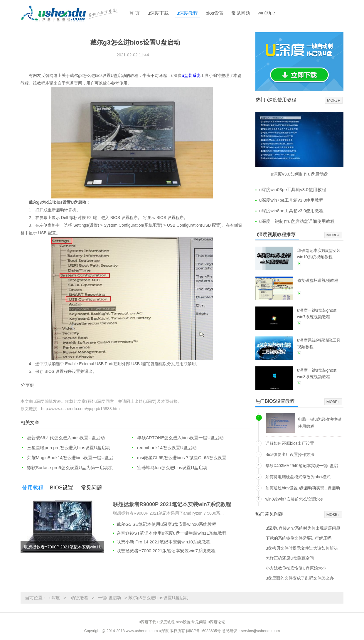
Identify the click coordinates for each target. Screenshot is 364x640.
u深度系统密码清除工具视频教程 (319, 343)
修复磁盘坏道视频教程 (318, 280)
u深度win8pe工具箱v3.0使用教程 (291, 211)
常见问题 (241, 13)
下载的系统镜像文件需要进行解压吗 (299, 538)
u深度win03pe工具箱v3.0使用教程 (293, 190)
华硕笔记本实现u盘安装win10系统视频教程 (319, 254)
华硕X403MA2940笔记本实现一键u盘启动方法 (302, 467)
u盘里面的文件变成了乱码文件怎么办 (300, 578)
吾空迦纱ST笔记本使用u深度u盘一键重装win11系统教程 (172, 533)
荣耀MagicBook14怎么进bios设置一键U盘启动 (67, 458)
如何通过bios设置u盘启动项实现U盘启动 (303, 488)
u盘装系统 (191, 75)
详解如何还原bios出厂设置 (290, 443)
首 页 (134, 13)
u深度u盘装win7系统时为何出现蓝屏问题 (303, 528)
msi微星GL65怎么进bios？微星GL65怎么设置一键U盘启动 (178, 458)
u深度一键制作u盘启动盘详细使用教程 (297, 221)
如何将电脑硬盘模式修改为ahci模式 (298, 477)
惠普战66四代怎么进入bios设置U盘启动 (66, 438)
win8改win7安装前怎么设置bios (294, 499)
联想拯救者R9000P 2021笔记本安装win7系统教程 (172, 504)
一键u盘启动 (109, 598)
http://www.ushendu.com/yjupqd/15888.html (81, 409)
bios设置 (214, 13)
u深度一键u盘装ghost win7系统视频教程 (317, 314)
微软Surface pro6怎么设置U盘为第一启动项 (70, 468)
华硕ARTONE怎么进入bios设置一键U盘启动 (180, 438)
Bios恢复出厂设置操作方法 (290, 454)
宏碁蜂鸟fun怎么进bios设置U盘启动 (172, 468)
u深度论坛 (216, 622)
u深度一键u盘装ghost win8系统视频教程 (317, 373)
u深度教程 (187, 13)
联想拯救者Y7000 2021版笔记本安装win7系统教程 (166, 551)
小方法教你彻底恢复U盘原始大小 (296, 568)
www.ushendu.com (142, 631)
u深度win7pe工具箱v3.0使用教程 (291, 200)
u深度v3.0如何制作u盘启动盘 (299, 174)
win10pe (267, 13)
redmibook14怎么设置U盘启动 (167, 448)
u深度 (55, 598)
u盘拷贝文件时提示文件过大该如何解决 (302, 548)
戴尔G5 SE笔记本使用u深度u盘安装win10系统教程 (166, 524)
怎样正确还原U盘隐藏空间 (290, 558)
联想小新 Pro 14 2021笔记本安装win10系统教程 (164, 542)
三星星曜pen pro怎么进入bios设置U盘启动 (69, 448)
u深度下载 (158, 13)
